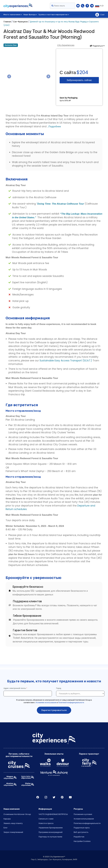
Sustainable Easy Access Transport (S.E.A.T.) (66, 361)
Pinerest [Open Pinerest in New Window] (62, 797)
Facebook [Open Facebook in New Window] (38, 797)
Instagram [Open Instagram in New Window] (46, 797)
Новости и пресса (46, 823)
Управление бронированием (51, 828)
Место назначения (13, 15)
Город (59, 688)
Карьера (7, 819)
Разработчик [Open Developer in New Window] (79, 837)
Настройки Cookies (82, 841)
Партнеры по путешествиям (50, 837)
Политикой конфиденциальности (71, 702)
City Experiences (66, 45)
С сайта (68, 72)
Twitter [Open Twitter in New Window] (54, 797)
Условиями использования (46, 702)
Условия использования (84, 819)
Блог (5, 828)
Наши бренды (30, 15)
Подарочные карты (82, 828)
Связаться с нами (46, 819)
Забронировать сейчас (79, 80)
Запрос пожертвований (13, 832)
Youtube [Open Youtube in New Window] (70, 797)
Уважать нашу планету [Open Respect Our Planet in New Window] (13, 823)
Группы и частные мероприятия (54, 15)
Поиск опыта (58, 6)
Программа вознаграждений (50, 832)
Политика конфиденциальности (87, 823)
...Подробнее (54, 126)
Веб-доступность (81, 832)
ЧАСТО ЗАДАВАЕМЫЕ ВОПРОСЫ (53, 814)
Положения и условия (83, 814)
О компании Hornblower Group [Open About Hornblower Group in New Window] (17, 814)
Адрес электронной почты (15, 688)
